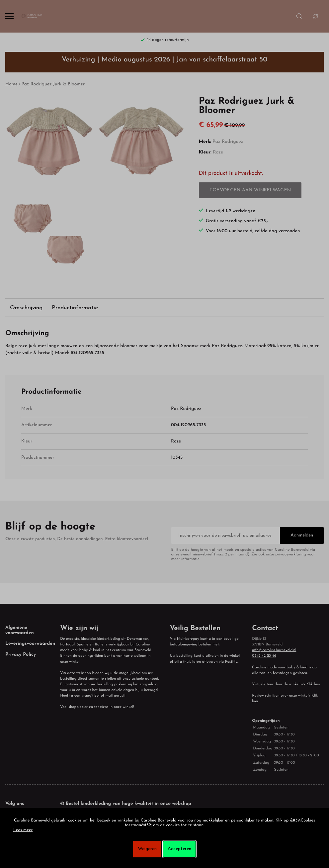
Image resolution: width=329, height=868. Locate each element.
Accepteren (179, 849)
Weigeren (147, 849)
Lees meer (23, 830)
